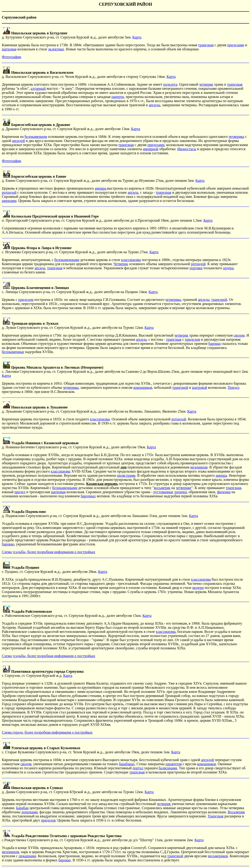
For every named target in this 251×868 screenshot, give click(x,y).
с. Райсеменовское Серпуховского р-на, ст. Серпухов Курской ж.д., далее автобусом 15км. (72, 614)
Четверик (121, 264)
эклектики (56, 49)
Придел (233, 388)
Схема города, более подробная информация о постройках (47, 732)
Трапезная (215, 816)
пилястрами (126, 475)
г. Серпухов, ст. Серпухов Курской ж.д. (43, 673)
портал (138, 768)
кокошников (143, 388)
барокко (215, 344)
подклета (170, 84)
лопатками (30, 812)
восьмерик (162, 488)
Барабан (22, 808)
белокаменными (67, 260)
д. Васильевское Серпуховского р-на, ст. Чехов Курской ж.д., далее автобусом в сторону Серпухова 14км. (84, 75)
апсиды (154, 105)
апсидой (19, 141)
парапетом (174, 764)
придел (20, 492)
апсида (133, 192)
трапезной (219, 300)
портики (196, 268)
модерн (198, 588)
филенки (224, 492)
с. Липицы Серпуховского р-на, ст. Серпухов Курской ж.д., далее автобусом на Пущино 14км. (75, 290)
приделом (26, 300)
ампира (101, 188)
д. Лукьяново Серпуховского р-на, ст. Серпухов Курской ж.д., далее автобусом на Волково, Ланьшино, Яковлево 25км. (95, 409)
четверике (184, 488)
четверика (236, 137)
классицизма (131, 260)
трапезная (206, 45)
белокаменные (13, 352)
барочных (88, 496)
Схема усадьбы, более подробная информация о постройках (49, 552)
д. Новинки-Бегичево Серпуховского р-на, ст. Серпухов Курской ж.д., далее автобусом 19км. (74, 445)
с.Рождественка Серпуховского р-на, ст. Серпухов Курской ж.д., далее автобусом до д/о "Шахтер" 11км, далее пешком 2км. (98, 838)
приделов (48, 820)
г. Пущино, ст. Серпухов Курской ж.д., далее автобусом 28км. (50, 570)
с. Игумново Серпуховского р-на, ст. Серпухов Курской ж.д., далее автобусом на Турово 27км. (76, 250)
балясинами (168, 768)
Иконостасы (187, 149)
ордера (228, 268)
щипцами (9, 201)
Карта (137, 37)
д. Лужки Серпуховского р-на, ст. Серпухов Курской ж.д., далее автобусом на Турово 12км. (73, 325)
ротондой (9, 192)
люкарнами (27, 856)
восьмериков (218, 856)
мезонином (199, 467)
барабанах (127, 764)
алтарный (38, 88)
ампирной (151, 149)
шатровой (199, 388)
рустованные (163, 492)
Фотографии (11, 57)
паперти (117, 97)
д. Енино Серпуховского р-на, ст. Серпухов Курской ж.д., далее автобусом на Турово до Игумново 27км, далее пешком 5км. (99, 178)
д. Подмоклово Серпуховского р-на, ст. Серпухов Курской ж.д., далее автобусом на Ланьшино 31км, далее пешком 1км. (95, 514)
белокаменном (36, 137)
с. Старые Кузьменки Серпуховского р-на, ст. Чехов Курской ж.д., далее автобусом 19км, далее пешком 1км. (86, 750)
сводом (239, 335)
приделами (236, 45)
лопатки (181, 492)
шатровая (9, 49)
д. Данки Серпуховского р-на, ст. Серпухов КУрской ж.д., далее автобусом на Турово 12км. (73, 790)
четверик (206, 84)
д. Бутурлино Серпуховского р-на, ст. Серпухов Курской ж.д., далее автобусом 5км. (67, 35)
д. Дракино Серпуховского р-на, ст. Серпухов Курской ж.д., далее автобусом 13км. (66, 127)
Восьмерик (236, 812)
